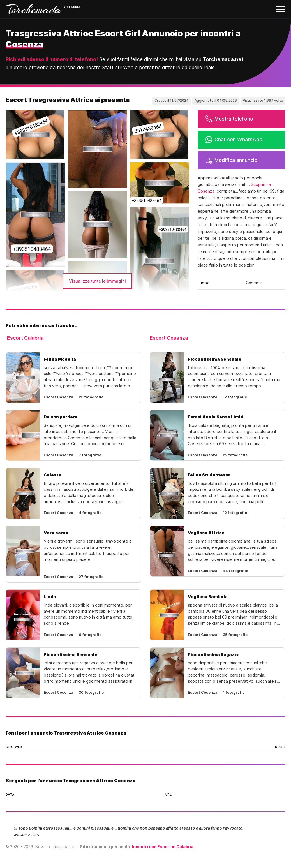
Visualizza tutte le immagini (97, 281)
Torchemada (34, 9)
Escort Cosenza (169, 338)
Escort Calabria (25, 338)
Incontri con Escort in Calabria (163, 847)
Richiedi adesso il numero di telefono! (52, 59)
